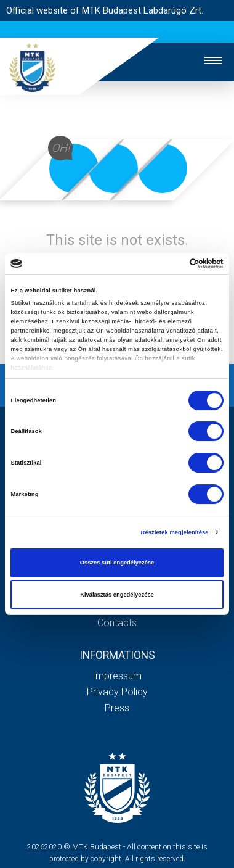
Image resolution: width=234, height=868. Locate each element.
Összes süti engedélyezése (117, 563)
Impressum (117, 676)
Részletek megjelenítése (175, 532)
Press (117, 708)
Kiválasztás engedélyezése (117, 595)
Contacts (117, 623)
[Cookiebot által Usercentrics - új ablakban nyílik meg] (170, 263)
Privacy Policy (117, 692)
